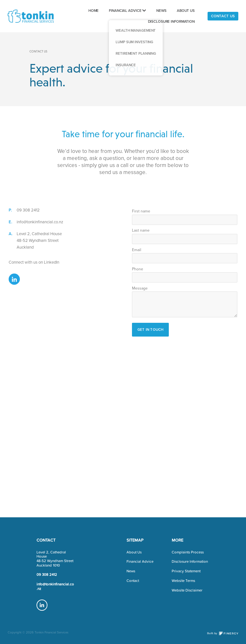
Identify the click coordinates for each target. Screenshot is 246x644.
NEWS (161, 11)
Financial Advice (140, 561)
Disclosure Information (190, 561)
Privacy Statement (186, 571)
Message (140, 288)
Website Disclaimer (187, 590)
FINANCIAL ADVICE (127, 11)
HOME (94, 11)
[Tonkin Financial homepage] (31, 16)
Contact (133, 581)
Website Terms (183, 581)
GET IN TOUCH (151, 330)
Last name (141, 230)
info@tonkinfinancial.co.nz (40, 222)
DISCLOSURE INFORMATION (172, 21)
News (131, 571)
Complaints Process (188, 552)
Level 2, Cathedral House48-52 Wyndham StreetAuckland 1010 (55, 559)
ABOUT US (186, 11)
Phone (138, 269)
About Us (134, 552)
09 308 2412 (28, 210)
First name (141, 211)
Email (137, 250)
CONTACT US (223, 16)
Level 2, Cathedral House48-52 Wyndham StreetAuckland (39, 240)
